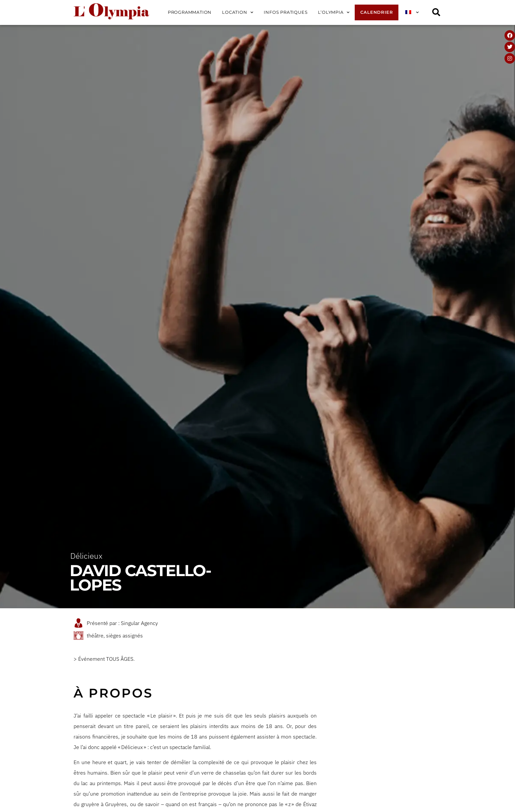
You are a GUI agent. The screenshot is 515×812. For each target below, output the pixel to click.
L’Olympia (334, 13)
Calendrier (377, 12)
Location (238, 13)
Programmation (190, 12)
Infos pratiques (286, 12)
